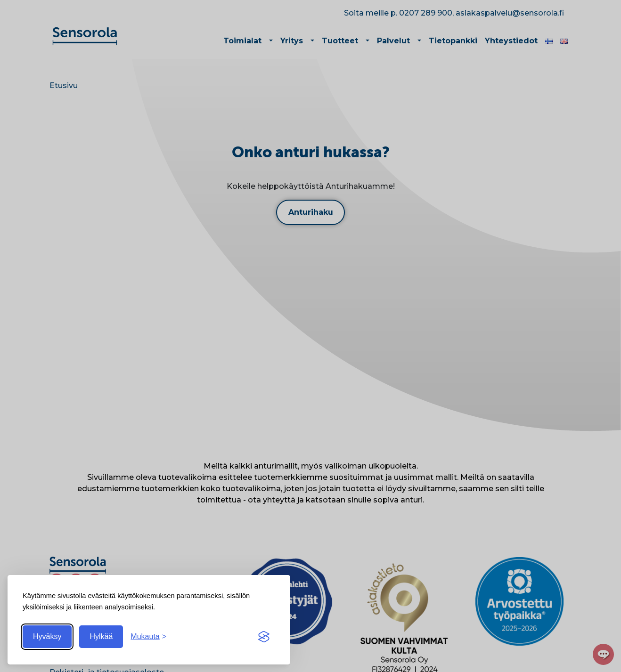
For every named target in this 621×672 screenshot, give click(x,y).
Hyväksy (47, 636)
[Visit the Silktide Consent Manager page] (264, 637)
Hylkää (101, 636)
